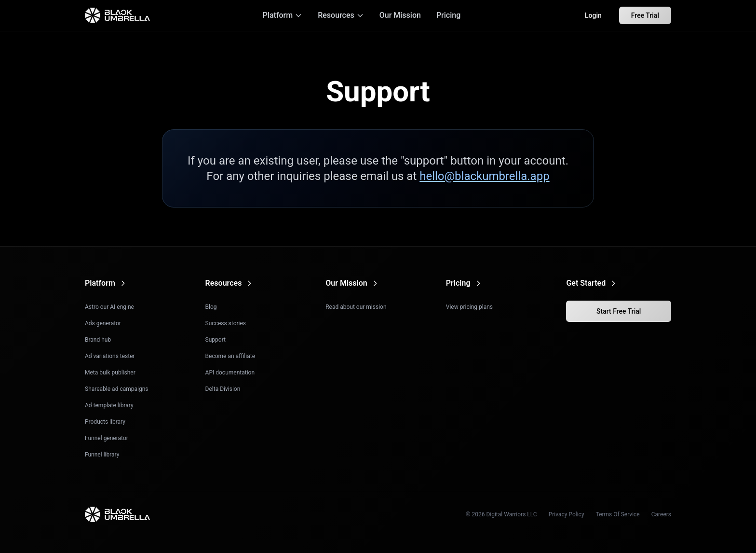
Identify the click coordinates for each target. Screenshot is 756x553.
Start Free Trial (619, 311)
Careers (661, 514)
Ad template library (109, 405)
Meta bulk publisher (110, 373)
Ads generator (103, 323)
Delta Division (223, 389)
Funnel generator (107, 438)
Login (593, 14)
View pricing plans (469, 307)
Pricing (448, 14)
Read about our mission (356, 307)
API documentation (230, 373)
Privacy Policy (567, 514)
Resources (341, 14)
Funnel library (102, 455)
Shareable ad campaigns (116, 389)
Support (216, 340)
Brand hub (98, 340)
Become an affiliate (230, 356)
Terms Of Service (618, 514)
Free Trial (645, 14)
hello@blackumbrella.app (484, 176)
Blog (211, 307)
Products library (105, 422)
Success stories (226, 323)
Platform (283, 14)
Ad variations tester (110, 356)
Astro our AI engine (109, 307)
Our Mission (400, 14)
